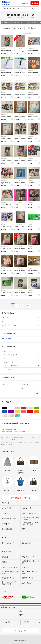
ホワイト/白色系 (14, 408)
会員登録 (35, 3)
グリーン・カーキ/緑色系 (39, 408)
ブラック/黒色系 (7, 408)
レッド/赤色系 (33, 412)
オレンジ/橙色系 (39, 412)
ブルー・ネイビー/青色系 (7, 412)
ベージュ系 (33, 408)
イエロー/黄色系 (20, 412)
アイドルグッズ (5, 49)
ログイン (25, 3)
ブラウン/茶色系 (26, 408)
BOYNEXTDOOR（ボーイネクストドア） (15, 23)
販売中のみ (6, 28)
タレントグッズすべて (22, 366)
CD (21, 358)
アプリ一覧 (25, 622)
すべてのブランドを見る (21, 498)
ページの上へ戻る (21, 631)
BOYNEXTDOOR (20, 338)
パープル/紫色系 (14, 412)
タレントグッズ (21, 362)
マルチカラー (20, 415)
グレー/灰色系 (20, 408)
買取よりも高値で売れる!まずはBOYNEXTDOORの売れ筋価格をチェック (20, 430)
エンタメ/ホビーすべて (21, 355)
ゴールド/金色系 (14, 415)
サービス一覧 (5, 622)
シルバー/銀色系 (7, 415)
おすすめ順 (17, 28)
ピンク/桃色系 (26, 412)
